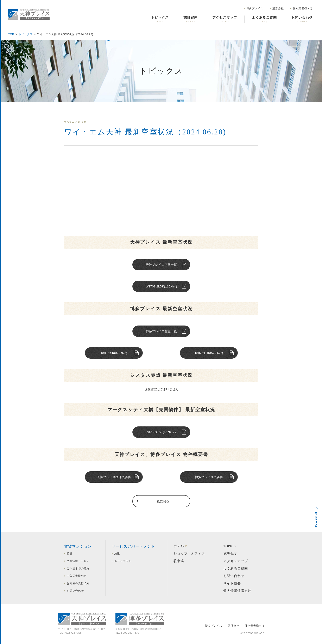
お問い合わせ (75, 591)
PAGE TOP (316, 520)
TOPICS (230, 546)
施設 (117, 554)
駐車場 (179, 561)
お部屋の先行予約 (78, 583)
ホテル (179, 546)
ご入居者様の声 (77, 576)
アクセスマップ (236, 561)
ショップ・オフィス (189, 554)
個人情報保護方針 (237, 591)
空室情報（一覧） (78, 561)
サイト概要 (232, 583)
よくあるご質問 (236, 568)
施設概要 (230, 554)
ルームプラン (123, 561)
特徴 (70, 554)
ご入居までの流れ (78, 568)
